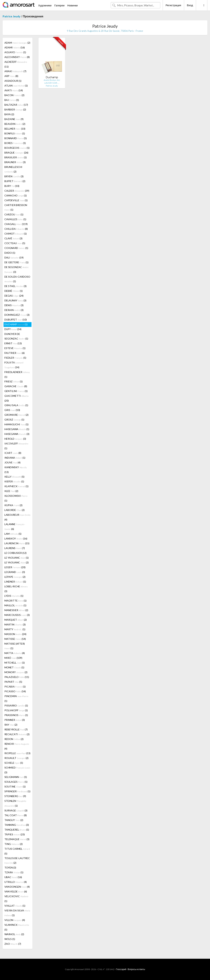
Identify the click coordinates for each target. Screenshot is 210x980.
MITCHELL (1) (15, 663)
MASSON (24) (15, 634)
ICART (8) (13, 453)
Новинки (72, 5)
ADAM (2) (17, 43)
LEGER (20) (15, 567)
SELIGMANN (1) (16, 777)
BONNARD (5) (16, 138)
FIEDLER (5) (15, 358)
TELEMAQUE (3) (17, 839)
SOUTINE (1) (15, 786)
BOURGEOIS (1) (17, 148)
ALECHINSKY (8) (17, 57)
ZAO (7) (13, 944)
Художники (45, 5)
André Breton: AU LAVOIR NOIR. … (52, 81)
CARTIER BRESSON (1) (16, 207)
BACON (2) (14, 95)
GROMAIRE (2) (16, 415)
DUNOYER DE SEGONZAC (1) (16, 336)
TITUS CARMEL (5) (17, 851)
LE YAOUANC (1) (17, 558)
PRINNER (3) (15, 720)
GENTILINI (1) (16, 391)
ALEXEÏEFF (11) (16, 64)
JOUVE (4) (12, 462)
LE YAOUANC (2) (17, 562)
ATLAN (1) (16, 86)
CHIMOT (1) (16, 234)
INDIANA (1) (15, 458)
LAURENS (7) (15, 548)
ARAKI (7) (15, 71)
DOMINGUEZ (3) (17, 315)
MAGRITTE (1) (15, 601)
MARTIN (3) (15, 624)
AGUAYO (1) (15, 52)
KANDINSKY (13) (16, 470)
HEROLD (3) (15, 439)
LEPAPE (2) (15, 577)
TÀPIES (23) (15, 834)
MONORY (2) (16, 672)
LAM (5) (13, 534)
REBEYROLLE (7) (16, 729)
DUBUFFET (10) (16, 320)
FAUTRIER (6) (15, 353)
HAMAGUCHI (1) (16, 424)
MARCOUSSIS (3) (17, 615)
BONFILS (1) (15, 133)
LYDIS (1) (14, 596)
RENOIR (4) (17, 746)
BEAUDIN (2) (15, 124)
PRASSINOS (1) (16, 715)
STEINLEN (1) (15, 803)
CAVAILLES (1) (15, 219)
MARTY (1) (15, 629)
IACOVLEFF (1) (16, 446)
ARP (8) (11, 76)
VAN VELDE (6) (16, 891)
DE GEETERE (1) (16, 262)
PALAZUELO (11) (17, 677)
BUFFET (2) (15, 181)
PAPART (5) (13, 682)
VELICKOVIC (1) (16, 899)
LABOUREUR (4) (17, 517)
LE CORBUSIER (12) (15, 553)
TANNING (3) (17, 825)
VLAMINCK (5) (17, 927)
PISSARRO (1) (16, 705)
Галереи (59, 5)
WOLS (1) (10, 939)
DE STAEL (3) (15, 286)
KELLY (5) (14, 477)
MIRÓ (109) (13, 658)
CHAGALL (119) (16, 224)
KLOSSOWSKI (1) (16, 498)
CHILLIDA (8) (16, 229)
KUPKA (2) (13, 505)
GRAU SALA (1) (16, 405)
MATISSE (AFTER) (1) (15, 646)
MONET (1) (14, 667)
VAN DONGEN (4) (17, 887)
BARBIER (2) (15, 109)
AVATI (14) (14, 90)
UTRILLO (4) (16, 882)
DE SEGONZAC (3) (16, 269)
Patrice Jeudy (12, 16)
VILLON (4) (15, 920)
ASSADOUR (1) (13, 81)
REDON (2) (14, 739)
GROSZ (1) (14, 420)
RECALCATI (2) (17, 734)
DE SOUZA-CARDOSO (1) (17, 279)
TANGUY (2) (14, 820)
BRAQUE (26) (16, 153)
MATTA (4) (15, 653)
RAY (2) (11, 725)
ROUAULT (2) (16, 758)
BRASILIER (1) (16, 157)
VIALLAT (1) (15, 906)
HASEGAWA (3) (17, 434)
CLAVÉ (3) (13, 238)
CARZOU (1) (14, 214)
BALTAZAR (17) (16, 105)
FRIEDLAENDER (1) (17, 374)
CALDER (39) (17, 191)
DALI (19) (14, 257)
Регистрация (173, 5)
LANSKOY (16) (16, 538)
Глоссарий (121, 969)
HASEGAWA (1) (17, 429)
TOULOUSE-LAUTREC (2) (17, 860)
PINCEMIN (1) (16, 698)
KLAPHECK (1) (16, 486)
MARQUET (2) (16, 620)
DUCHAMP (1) (16, 324)
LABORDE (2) (15, 510)
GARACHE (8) (16, 386)
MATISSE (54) (15, 639)
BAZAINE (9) (14, 119)
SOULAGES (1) (16, 782)
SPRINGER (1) (17, 791)
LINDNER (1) (15, 582)
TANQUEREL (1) (17, 830)
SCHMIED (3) (17, 770)
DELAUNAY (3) (15, 300)
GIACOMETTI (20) (16, 398)
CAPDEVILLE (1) (16, 200)
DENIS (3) (14, 305)
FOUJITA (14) (14, 365)
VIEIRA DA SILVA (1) (17, 913)
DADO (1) (10, 253)
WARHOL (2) (14, 934)
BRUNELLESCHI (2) (13, 169)
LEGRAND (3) (15, 572)
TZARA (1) (14, 872)
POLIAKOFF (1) (16, 710)
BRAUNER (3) (15, 162)
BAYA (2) (9, 114)
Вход (190, 5)
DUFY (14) (13, 329)
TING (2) (14, 844)
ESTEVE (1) (15, 348)
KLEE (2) (11, 491)
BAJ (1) (12, 100)
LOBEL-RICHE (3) (16, 589)
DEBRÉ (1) (14, 291)
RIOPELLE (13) (17, 753)
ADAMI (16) (15, 47)
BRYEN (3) (14, 176)
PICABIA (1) (15, 687)
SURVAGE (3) (16, 810)
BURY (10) (12, 186)
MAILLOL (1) (15, 605)
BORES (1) (15, 143)
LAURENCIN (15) (17, 543)
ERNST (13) (13, 343)
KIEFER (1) (14, 481)
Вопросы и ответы (136, 969)
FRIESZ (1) (14, 381)
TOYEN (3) (10, 868)
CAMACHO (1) (16, 195)
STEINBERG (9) (15, 796)
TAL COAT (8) (16, 815)
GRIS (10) (12, 410)
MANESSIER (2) (16, 610)
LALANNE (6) (15, 527)
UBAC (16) (13, 877)
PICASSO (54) (15, 691)
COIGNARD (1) (16, 248)
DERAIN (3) (14, 310)
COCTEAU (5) (15, 243)
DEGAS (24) (14, 296)
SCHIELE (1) (14, 763)
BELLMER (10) (15, 129)
